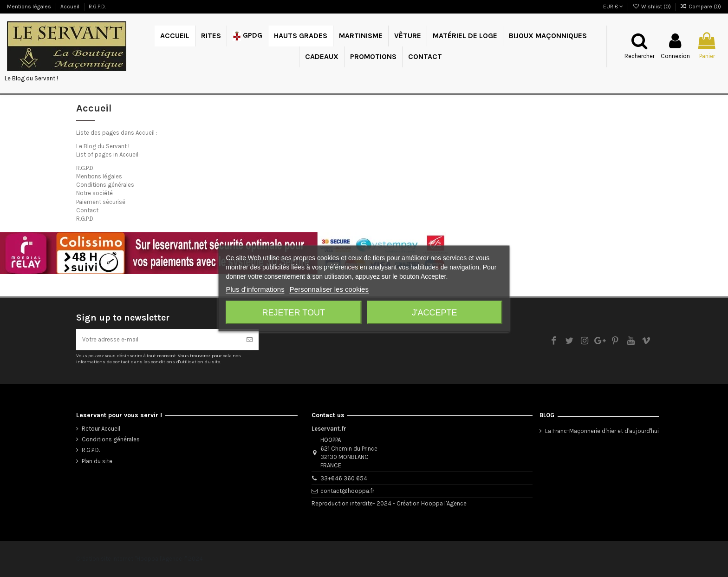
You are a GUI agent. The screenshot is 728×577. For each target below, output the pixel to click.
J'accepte (434, 313)
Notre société (94, 193)
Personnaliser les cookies (329, 289)
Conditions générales (105, 185)
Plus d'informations (255, 289)
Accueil (71, 7)
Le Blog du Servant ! (31, 78)
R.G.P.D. (97, 7)
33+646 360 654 (344, 478)
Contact (87, 210)
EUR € (613, 7)
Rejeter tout (294, 313)
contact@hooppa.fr (347, 491)
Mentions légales (30, 7)
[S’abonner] (250, 340)
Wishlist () (652, 7)
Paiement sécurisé (101, 202)
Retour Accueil (101, 429)
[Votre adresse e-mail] (158, 340)
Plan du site (97, 461)
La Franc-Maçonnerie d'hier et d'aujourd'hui (602, 431)
